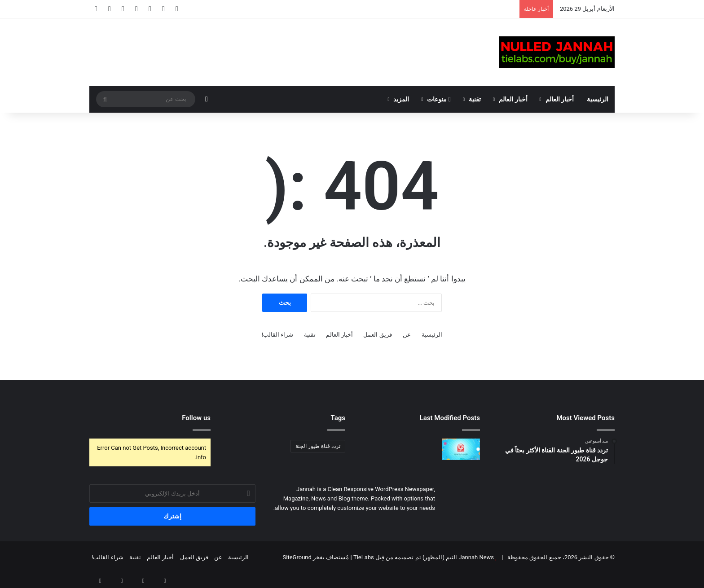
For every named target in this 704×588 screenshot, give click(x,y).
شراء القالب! (278, 335)
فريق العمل (377, 335)
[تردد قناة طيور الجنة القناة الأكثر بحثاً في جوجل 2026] (461, 449)
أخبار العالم (560, 99)
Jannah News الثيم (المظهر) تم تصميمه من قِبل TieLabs (424, 557)
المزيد (401, 99)
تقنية (475, 99)
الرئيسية (598, 99)
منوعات (439, 99)
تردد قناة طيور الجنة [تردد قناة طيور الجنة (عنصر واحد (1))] (318, 446)
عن (407, 335)
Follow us (196, 418)
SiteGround (297, 557)
